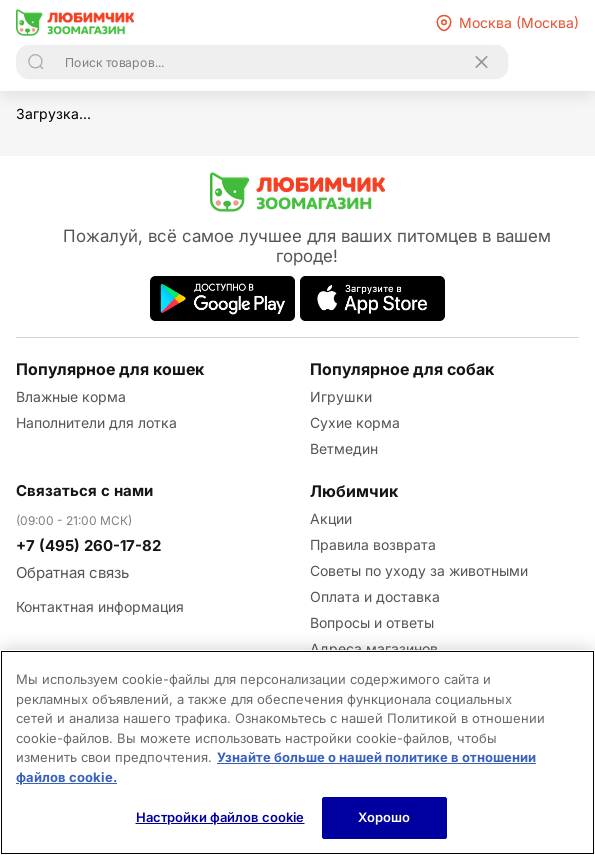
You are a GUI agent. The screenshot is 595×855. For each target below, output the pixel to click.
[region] (297, 752)
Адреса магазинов (374, 648)
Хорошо (384, 817)
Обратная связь (72, 572)
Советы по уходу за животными (419, 570)
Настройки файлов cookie (220, 817)
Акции (331, 518)
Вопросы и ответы (372, 622)
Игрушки (341, 396)
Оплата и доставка (375, 596)
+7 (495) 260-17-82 (88, 545)
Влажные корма (71, 396)
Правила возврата (373, 544)
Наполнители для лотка (96, 422)
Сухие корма (355, 422)
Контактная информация (100, 606)
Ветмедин (344, 448)
